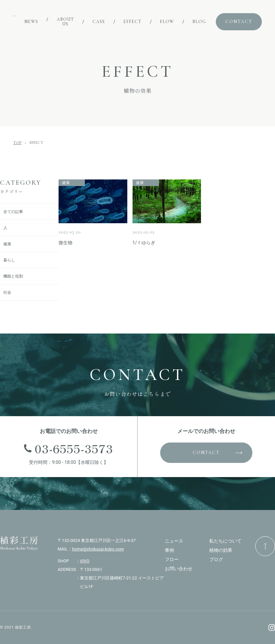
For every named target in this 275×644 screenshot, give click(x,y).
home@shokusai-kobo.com (98, 549)
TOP (17, 143)
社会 (7, 292)
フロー (172, 559)
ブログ (216, 559)
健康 (7, 244)
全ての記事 (13, 212)
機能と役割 (13, 276)
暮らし (9, 260)
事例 (169, 550)
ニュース (174, 541)
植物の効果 (221, 550)
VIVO (85, 561)
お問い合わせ (179, 569)
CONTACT (206, 453)
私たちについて (225, 541)
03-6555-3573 (74, 448)
